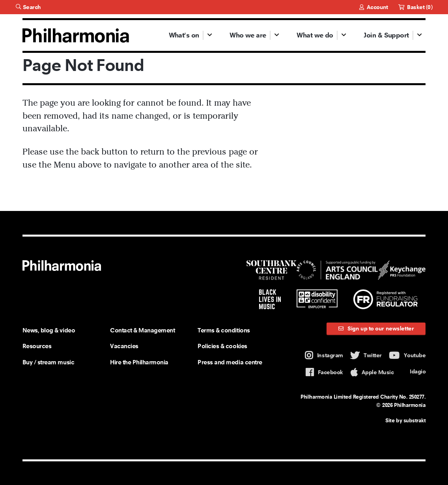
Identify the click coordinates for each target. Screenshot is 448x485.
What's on (184, 35)
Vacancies (124, 346)
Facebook (324, 372)
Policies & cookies (222, 346)
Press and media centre (230, 362)
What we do (315, 35)
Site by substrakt (405, 420)
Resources (37, 346)
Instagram (324, 355)
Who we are (248, 35)
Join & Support (386, 35)
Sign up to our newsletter (376, 328)
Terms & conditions (224, 330)
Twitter (366, 355)
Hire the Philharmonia (139, 362)
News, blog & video (49, 330)
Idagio (413, 372)
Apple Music (372, 372)
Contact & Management (142, 330)
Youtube (407, 355)
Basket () (415, 7)
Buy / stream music (48, 362)
